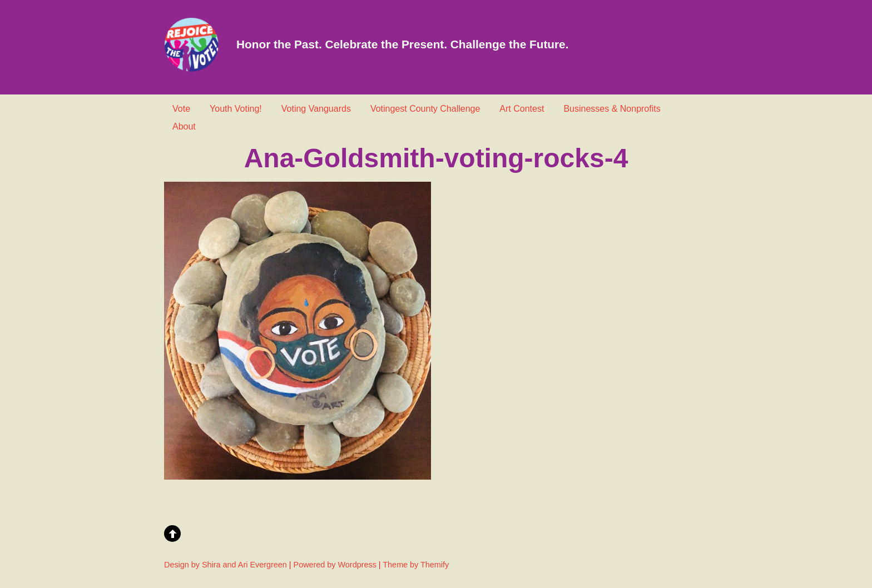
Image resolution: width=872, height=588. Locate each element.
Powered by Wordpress (335, 565)
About (184, 126)
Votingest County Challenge (425, 109)
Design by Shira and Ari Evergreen (226, 565)
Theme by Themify (416, 565)
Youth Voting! (236, 109)
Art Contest (522, 109)
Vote (181, 109)
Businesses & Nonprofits (612, 109)
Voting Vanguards (316, 109)
